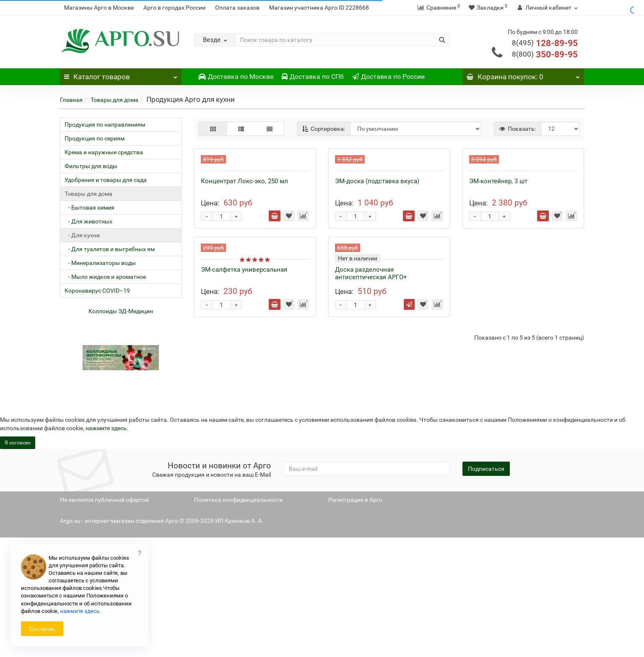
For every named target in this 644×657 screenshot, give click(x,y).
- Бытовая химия (90, 208)
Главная (71, 100)
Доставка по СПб (313, 77)
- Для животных (88, 221)
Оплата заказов (237, 8)
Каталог (121, 75)
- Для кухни (82, 235)
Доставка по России (388, 77)
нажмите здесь (80, 611)
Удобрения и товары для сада (106, 180)
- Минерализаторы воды (100, 263)
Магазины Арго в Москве (99, 8)
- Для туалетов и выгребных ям (110, 249)
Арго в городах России (174, 8)
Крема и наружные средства (104, 152)
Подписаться (486, 588)
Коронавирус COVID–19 (97, 291)
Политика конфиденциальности (238, 619)
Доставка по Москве (236, 77)
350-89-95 (545, 55)
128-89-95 (545, 43)
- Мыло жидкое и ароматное (105, 277)
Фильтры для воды (91, 166)
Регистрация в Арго (355, 619)
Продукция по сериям (95, 138)
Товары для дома (114, 100)
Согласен (42, 629)
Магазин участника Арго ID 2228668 (319, 8)
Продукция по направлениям (105, 125)
